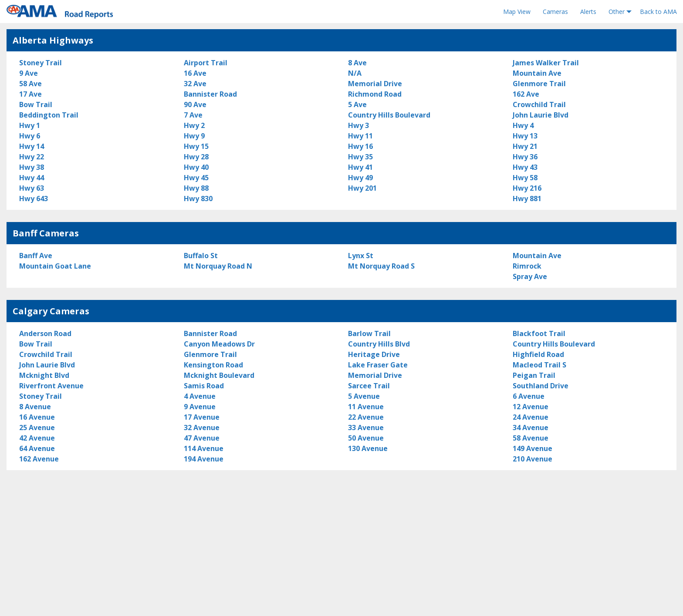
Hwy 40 (196, 167)
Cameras (555, 12)
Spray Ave (530, 276)
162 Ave (526, 94)
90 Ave (195, 104)
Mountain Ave (537, 73)
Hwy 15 (196, 146)
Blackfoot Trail (539, 333)
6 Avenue (529, 396)
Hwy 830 (198, 199)
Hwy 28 (196, 157)
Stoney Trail (41, 63)
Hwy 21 (525, 146)
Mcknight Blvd (44, 375)
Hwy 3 (358, 125)
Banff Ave (36, 256)
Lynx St (361, 256)
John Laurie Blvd (541, 115)
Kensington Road (213, 365)
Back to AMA (658, 12)
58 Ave (30, 84)
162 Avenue (39, 459)
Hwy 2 (194, 125)
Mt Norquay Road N (218, 266)
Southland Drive (541, 386)
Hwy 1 (30, 125)
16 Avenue (37, 417)
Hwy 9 (194, 136)
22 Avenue (366, 417)
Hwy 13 (525, 136)
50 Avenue (366, 438)
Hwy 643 (34, 199)
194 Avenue (204, 459)
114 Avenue (204, 448)
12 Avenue (531, 407)
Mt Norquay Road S (381, 266)
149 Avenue (533, 448)
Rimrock (527, 266)
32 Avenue (202, 427)
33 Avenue (366, 427)
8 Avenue (35, 407)
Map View (517, 12)
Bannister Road (210, 94)
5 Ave (357, 104)
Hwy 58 (525, 178)
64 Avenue (37, 448)
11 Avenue (366, 407)
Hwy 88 (196, 188)
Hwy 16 (360, 146)
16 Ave (195, 73)
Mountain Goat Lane (55, 266)
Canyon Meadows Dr (219, 344)
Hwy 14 (32, 146)
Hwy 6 (30, 136)
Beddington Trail (49, 115)
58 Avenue (531, 438)
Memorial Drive (375, 84)
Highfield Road (538, 354)
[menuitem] (517, 12)
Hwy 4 (523, 125)
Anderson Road (45, 333)
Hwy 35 (360, 157)
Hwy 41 (360, 167)
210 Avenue (533, 459)
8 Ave (357, 63)
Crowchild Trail (539, 104)
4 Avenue (200, 396)
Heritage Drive (374, 354)
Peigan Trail (534, 375)
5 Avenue (364, 396)
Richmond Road (375, 94)
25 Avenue (37, 427)
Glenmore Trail (539, 84)
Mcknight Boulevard (219, 375)
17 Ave (30, 94)
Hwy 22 (32, 157)
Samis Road (204, 386)
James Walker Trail (546, 63)
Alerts (588, 12)
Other (617, 12)
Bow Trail (36, 104)
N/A (355, 73)
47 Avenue (202, 438)
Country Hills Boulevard (389, 115)
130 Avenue (368, 448)
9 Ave (29, 73)
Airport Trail (206, 63)
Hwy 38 (32, 167)
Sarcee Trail (369, 386)
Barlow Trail (369, 333)
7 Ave (193, 115)
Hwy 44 (32, 178)
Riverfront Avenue (51, 386)
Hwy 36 (525, 157)
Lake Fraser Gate (378, 365)
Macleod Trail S (539, 365)
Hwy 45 (196, 178)
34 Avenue (531, 427)
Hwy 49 (360, 178)
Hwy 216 (527, 188)
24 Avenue (531, 417)
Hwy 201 (362, 188)
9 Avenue (200, 407)
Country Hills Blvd (379, 344)
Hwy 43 (525, 167)
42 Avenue (37, 438)
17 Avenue (202, 417)
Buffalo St (201, 256)
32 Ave (195, 84)
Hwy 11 (360, 136)
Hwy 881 (527, 199)
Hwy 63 (32, 188)
